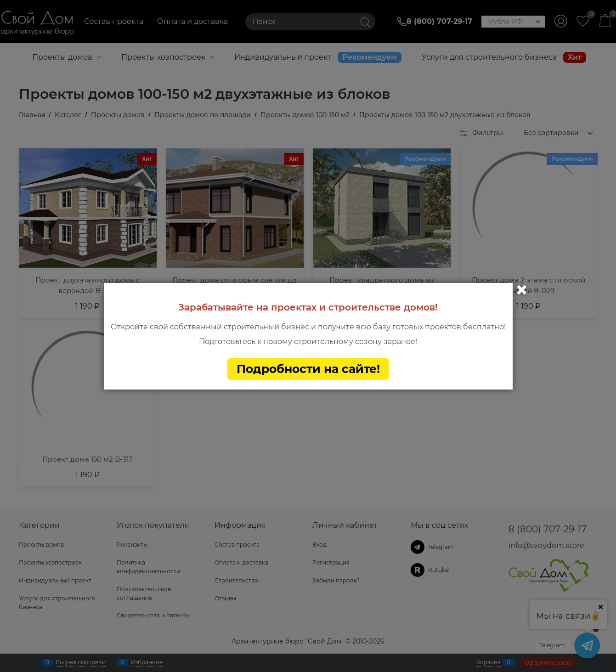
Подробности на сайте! (308, 369)
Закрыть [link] (522, 290)
